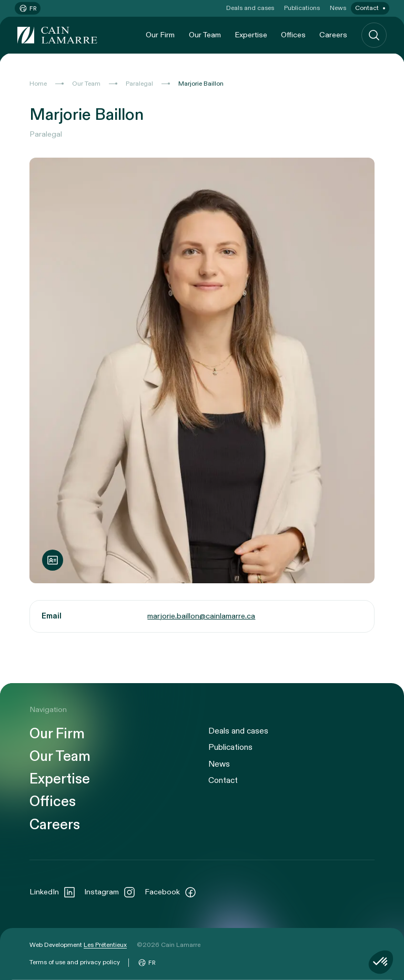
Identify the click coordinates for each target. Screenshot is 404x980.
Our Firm (160, 35)
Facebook (171, 892)
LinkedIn (53, 892)
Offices (293, 35)
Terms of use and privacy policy (75, 962)
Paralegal (139, 84)
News (338, 8)
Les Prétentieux (105, 945)
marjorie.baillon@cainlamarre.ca (201, 616)
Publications (302, 8)
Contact (367, 8)
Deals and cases (250, 8)
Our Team (205, 35)
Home (38, 84)
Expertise (251, 35)
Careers (333, 35)
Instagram (110, 892)
